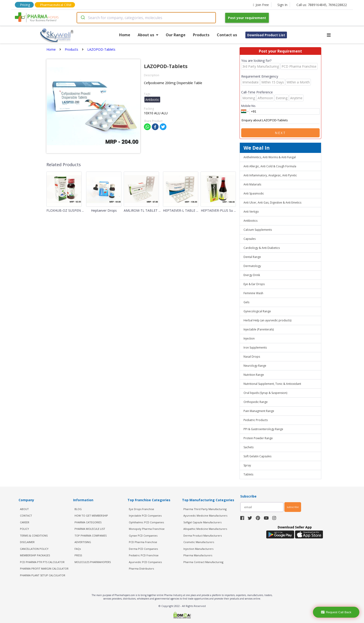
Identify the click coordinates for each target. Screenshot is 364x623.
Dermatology (252, 266)
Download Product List (266, 35)
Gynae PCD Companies (143, 536)
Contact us (227, 35)
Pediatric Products (256, 420)
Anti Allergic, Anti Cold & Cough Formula (270, 166)
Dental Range (252, 257)
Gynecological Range (257, 311)
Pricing (25, 5)
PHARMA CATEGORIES (88, 522)
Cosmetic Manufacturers (199, 542)
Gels (246, 302)
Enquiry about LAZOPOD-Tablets (280, 120)
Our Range (176, 35)
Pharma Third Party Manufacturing (205, 509)
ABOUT (24, 509)
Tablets (248, 474)
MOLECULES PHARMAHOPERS (93, 562)
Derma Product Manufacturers (203, 536)
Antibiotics (250, 221)
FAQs (78, 549)
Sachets (249, 447)
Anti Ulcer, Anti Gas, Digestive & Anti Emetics (272, 203)
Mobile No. (249, 106)
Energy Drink (252, 275)
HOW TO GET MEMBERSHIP (91, 516)
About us (148, 35)
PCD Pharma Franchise (143, 542)
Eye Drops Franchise (141, 509)
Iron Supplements (255, 348)
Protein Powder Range (258, 438)
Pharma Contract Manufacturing (203, 562)
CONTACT (26, 516)
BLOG (78, 509)
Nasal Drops (252, 357)
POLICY (24, 529)
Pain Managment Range (259, 411)
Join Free (261, 5)
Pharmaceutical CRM (56, 5)
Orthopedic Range (256, 402)
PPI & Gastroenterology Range (263, 429)
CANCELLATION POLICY (34, 549)
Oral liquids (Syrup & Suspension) (265, 393)
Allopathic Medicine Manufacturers (205, 529)
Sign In (282, 5)
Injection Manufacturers (198, 549)
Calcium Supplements (258, 230)
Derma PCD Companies (143, 549)
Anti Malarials (252, 184)
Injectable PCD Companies (145, 516)
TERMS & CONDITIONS (34, 536)
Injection (249, 338)
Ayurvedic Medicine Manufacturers (205, 516)
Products (201, 35)
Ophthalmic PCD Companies (146, 522)
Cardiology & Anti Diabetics (262, 248)
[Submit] (83, 18)
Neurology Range (255, 366)
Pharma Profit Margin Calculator (44, 569)
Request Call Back (336, 612)
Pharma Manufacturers (198, 555)
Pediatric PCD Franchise (144, 555)
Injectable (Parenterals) (259, 329)
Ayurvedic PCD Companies (145, 562)
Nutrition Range (254, 375)
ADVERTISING (83, 542)
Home (125, 35)
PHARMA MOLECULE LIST (90, 529)
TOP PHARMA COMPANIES (91, 536)
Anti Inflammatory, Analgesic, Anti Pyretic (270, 175)
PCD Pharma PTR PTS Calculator (42, 562)
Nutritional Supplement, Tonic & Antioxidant (272, 384)
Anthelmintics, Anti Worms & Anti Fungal (270, 157)
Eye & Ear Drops (254, 284)
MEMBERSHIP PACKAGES (35, 555)
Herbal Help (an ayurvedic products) (267, 320)
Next (280, 133)
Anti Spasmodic (254, 193)
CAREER (25, 522)
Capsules (250, 239)
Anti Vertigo (251, 212)
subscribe (293, 507)
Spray (247, 465)
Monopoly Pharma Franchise (147, 529)
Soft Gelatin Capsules (257, 456)
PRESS (78, 555)
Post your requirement (247, 18)
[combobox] (146, 18)
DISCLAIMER (27, 542)
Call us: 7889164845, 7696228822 (322, 5)
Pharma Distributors (141, 569)
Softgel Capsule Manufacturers (202, 522)
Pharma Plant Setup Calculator (43, 575)
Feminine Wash (253, 293)
